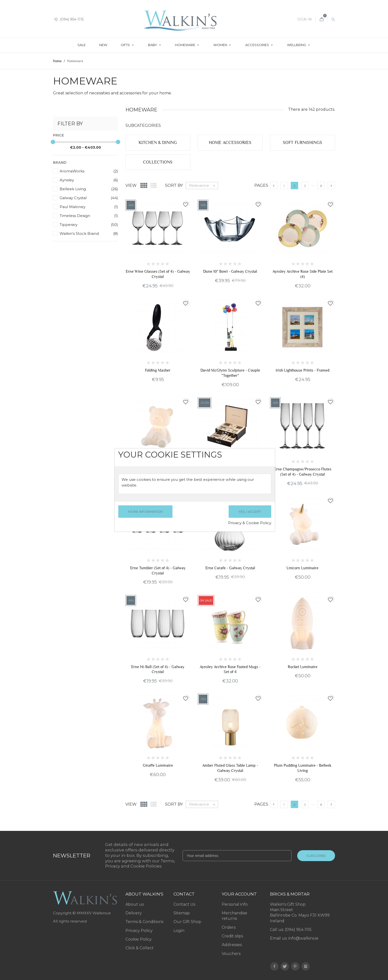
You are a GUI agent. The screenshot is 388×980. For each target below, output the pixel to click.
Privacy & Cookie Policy (250, 523)
